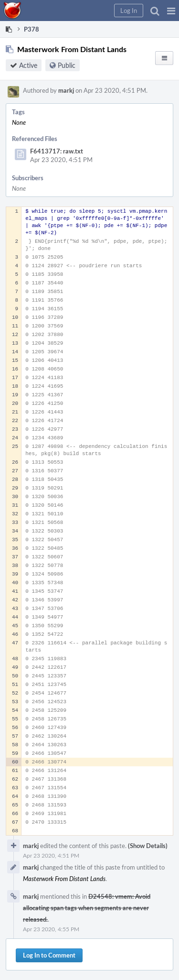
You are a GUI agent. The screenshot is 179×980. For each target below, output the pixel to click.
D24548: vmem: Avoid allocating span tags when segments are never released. (87, 908)
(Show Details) (148, 846)
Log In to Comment (49, 955)
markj (66, 90)
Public (67, 65)
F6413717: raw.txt (57, 151)
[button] (171, 11)
